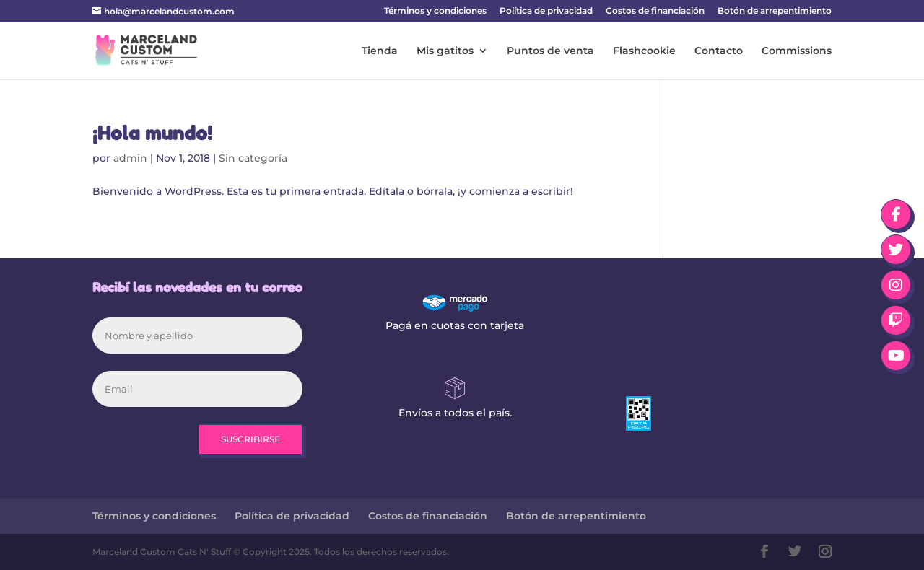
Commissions (797, 51)
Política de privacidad (546, 11)
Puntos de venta (550, 51)
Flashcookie (644, 51)
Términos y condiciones (435, 11)
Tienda (380, 51)
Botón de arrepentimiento (775, 11)
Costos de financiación (655, 11)
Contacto (719, 51)
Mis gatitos (445, 51)
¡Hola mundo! (152, 133)
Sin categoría (253, 158)
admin (130, 158)
